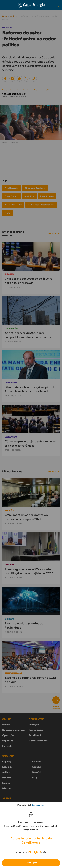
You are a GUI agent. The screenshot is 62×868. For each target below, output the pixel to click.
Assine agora (31, 863)
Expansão (8, 741)
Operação (8, 735)
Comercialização (38, 741)
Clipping (7, 761)
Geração (34, 724)
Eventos (36, 761)
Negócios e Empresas (14, 730)
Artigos (6, 772)
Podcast (7, 778)
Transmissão (36, 730)
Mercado (7, 746)
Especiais (7, 767)
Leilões (6, 783)
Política (6, 724)
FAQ (34, 778)
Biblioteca (8, 788)
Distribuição (36, 735)
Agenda (36, 767)
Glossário (37, 772)
